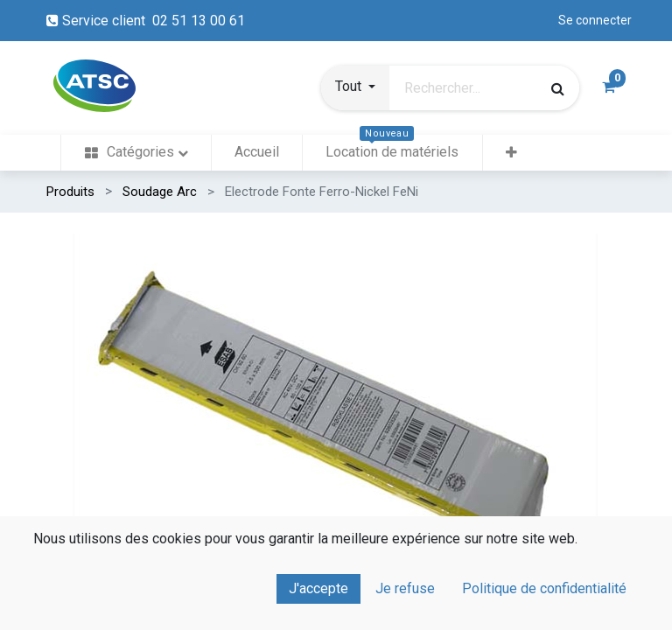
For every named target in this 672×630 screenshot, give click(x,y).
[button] (355, 88)
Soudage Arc (160, 192)
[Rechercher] (557, 88)
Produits (70, 192)
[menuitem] (136, 153)
